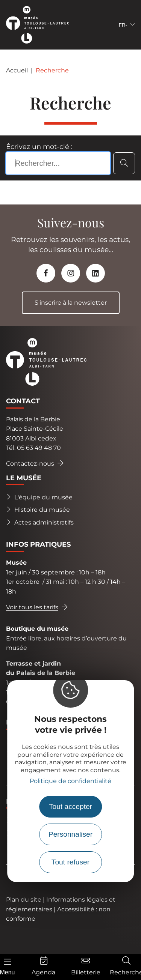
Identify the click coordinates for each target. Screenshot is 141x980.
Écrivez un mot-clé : (39, 147)
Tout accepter (70, 806)
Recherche (52, 70)
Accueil (17, 70)
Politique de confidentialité (70, 781)
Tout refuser (70, 862)
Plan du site (24, 900)
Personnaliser (70, 834)
